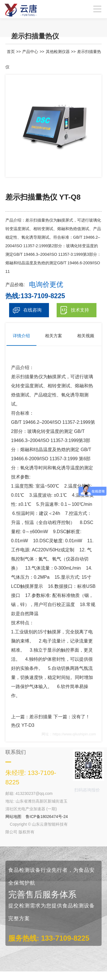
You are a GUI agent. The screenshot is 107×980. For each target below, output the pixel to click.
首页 (11, 52)
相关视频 (86, 336)
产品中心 (30, 52)
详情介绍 (21, 336)
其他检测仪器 (58, 52)
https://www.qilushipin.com (74, 734)
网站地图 (13, 817)
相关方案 (53, 336)
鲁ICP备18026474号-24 (47, 817)
